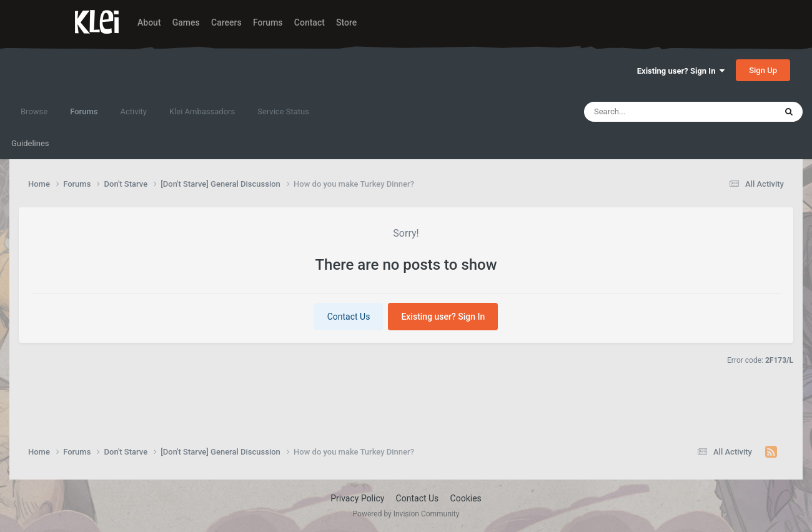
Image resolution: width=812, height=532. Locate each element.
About (149, 22)
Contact (309, 22)
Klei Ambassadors (202, 111)
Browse (34, 111)
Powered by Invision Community (406, 514)
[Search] (650, 112)
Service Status (283, 111)
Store (346, 22)
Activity (133, 111)
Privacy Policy (357, 498)
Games (186, 22)
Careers (226, 22)
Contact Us (349, 317)
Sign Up (763, 70)
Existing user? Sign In (681, 71)
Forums (268, 22)
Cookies (466, 498)
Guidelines (30, 143)
